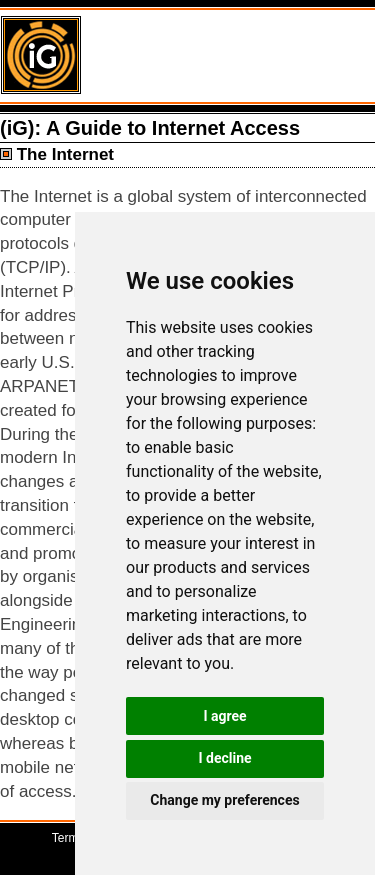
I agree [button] (224, 716)
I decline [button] (224, 758)
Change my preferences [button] (224, 800)
